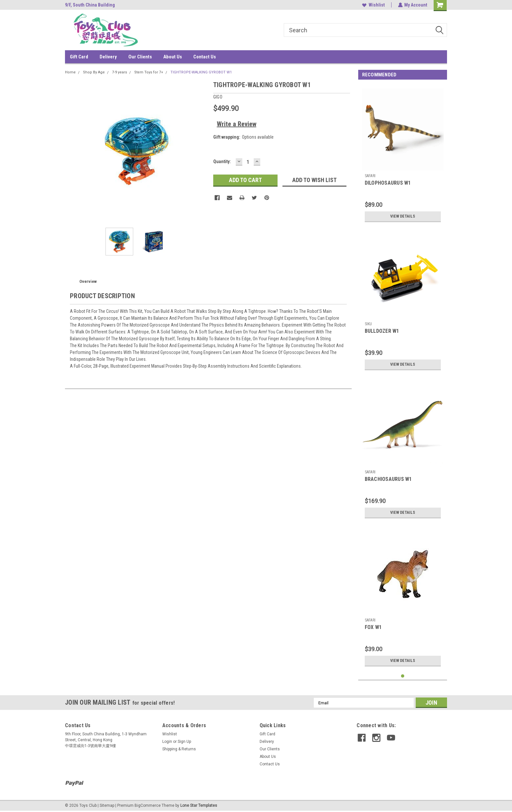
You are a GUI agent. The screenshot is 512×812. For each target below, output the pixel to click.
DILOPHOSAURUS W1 (388, 183)
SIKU (368, 324)
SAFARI (370, 176)
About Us (173, 57)
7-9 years (120, 72)
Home (70, 72)
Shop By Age (94, 72)
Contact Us (205, 57)
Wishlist (373, 5)
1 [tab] (403, 676)
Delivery (108, 57)
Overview (88, 281)
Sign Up (184, 742)
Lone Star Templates (199, 805)
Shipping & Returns (179, 749)
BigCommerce (148, 805)
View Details (403, 216)
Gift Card (79, 57)
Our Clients (140, 57)
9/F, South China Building (90, 5)
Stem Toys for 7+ (149, 72)
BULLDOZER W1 (382, 331)
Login (167, 742)
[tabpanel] (403, 155)
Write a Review (237, 124)
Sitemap (107, 805)
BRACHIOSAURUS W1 (388, 479)
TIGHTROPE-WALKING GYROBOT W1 (201, 72)
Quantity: (222, 161)
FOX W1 (373, 627)
